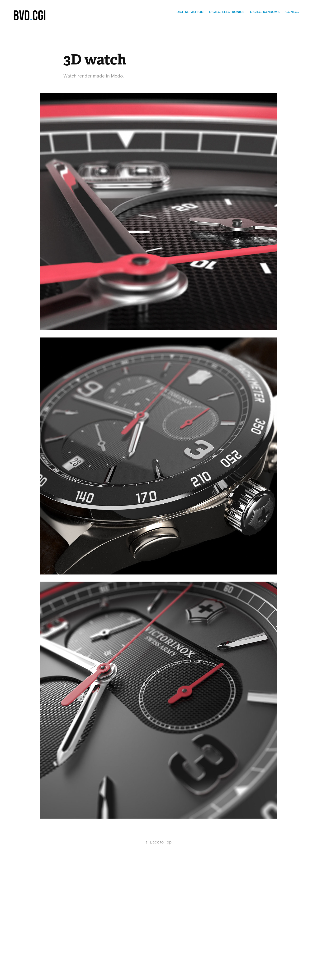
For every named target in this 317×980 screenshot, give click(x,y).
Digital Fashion (190, 12)
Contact (293, 12)
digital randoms (265, 12)
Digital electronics (227, 12)
